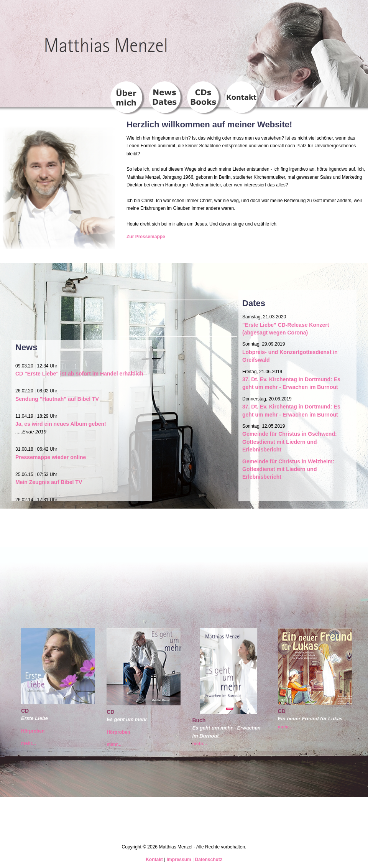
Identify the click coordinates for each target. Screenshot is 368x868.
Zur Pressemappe (146, 237)
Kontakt (154, 860)
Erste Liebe (34, 718)
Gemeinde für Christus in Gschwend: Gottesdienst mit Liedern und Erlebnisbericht (290, 442)
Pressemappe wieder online (51, 457)
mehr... (29, 743)
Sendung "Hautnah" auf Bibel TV (57, 399)
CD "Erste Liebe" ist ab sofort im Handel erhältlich (79, 374)
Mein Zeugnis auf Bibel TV (49, 482)
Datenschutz (208, 860)
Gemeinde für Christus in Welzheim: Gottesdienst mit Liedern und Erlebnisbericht (288, 469)
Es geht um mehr (127, 719)
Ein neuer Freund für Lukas (310, 719)
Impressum (179, 860)
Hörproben (33, 731)
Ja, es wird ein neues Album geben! (61, 424)
